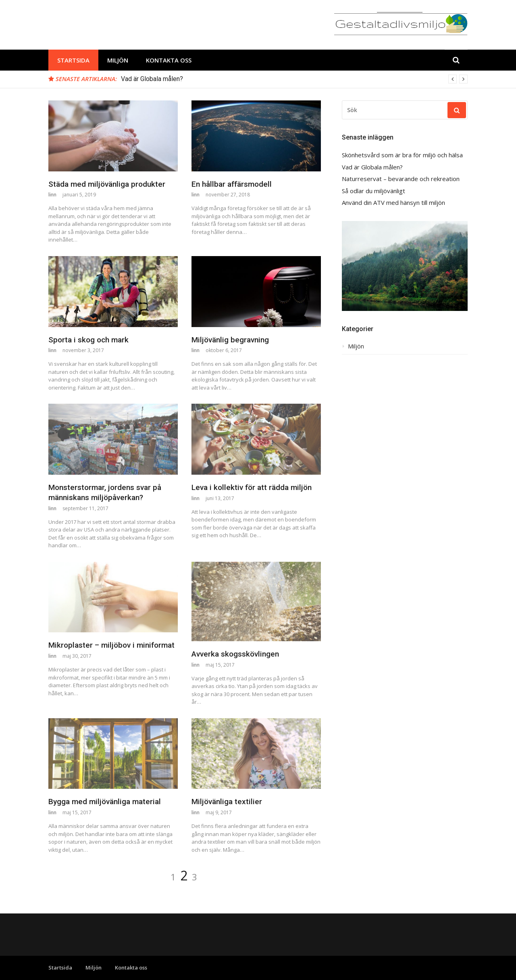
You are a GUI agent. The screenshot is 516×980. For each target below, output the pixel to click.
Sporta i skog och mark (88, 340)
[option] (294, 79)
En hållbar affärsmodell (232, 184)
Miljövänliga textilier (227, 802)
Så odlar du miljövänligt (373, 191)
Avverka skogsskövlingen (235, 654)
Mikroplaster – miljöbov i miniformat (111, 645)
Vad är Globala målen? (152, 79)
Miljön (118, 60)
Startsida (73, 60)
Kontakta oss (169, 60)
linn (52, 195)
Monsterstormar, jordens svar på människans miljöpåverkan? (105, 492)
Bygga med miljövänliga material (105, 802)
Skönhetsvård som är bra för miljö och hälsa (402, 155)
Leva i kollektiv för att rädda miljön (252, 487)
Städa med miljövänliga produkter (107, 184)
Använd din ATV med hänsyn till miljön (393, 203)
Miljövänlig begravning (230, 340)
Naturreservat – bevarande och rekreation (401, 179)
